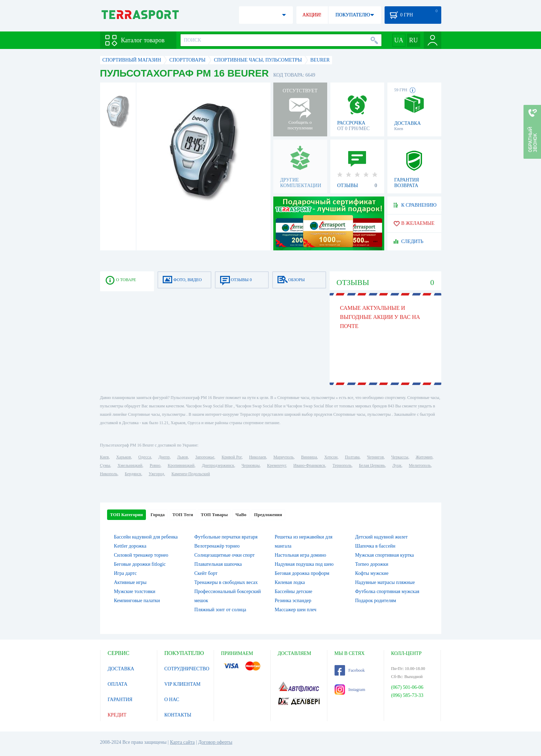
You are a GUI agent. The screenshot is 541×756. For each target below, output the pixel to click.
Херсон (331, 457)
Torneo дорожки (372, 564)
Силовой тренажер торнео (141, 555)
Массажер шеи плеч (296, 610)
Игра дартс (125, 573)
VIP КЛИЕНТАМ (183, 684)
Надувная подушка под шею (304, 564)
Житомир (424, 457)
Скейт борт (206, 573)
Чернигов (375, 457)
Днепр (164, 457)
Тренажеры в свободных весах (226, 582)
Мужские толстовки (135, 591)
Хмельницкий (130, 465)
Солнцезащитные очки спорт (224, 555)
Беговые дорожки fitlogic (140, 564)
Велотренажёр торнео (217, 546)
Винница (309, 457)
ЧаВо (241, 515)
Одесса (145, 457)
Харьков (124, 457)
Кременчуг (276, 465)
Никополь (109, 474)
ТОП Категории (127, 515)
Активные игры (130, 582)
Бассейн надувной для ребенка (146, 537)
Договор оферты (215, 742)
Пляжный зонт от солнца (220, 610)
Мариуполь (283, 457)
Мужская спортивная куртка (385, 555)
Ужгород (156, 474)
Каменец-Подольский (191, 474)
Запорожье (205, 457)
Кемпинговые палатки (137, 601)
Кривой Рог (231, 457)
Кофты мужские (372, 573)
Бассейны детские (293, 591)
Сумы (105, 465)
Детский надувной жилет (381, 537)
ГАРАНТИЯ (120, 700)
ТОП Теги (182, 515)
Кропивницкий (181, 465)
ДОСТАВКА (121, 669)
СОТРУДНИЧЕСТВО (187, 669)
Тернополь (342, 465)
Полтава (352, 457)
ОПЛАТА (118, 684)
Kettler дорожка (130, 546)
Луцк (397, 465)
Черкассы (400, 457)
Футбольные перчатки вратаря (226, 537)
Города (157, 515)
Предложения (268, 515)
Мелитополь (420, 465)
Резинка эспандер (293, 601)
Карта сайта (182, 742)
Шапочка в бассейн (375, 546)
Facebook (350, 670)
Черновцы (251, 465)
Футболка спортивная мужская (387, 591)
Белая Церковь (372, 465)
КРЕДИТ (117, 715)
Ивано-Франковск (309, 465)
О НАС (172, 700)
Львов (182, 457)
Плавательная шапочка (218, 564)
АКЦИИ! (312, 15)
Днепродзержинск (218, 465)
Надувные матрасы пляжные (385, 582)
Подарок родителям (376, 601)
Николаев (258, 457)
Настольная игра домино (300, 555)
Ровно (155, 465)
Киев (104, 457)
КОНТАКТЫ (178, 715)
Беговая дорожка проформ (302, 573)
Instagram (350, 690)
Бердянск (133, 474)
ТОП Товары (214, 515)
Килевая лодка (290, 582)
